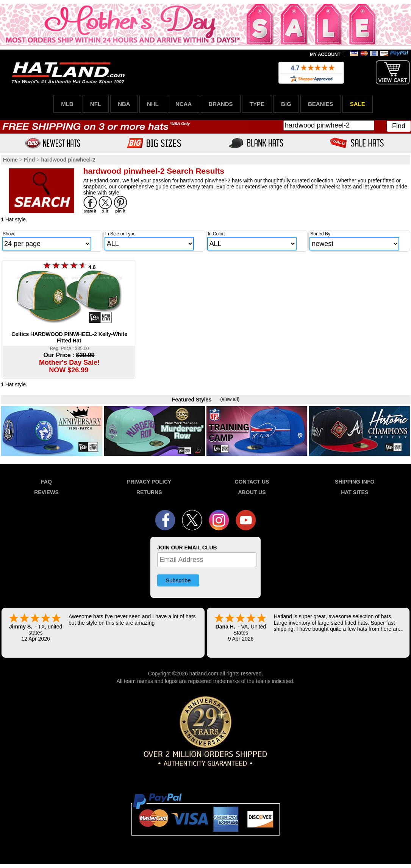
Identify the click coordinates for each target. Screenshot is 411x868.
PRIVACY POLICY (149, 482)
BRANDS (220, 104)
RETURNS (149, 492)
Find (399, 126)
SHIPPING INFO (355, 482)
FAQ (46, 482)
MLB (67, 104)
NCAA (184, 104)
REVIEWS (46, 492)
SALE (358, 104)
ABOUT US (252, 492)
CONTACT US (252, 482)
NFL (96, 104)
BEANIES (321, 104)
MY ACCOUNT (325, 54)
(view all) (230, 399)
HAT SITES (355, 492)
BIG (286, 104)
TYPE (257, 104)
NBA (124, 104)
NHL (153, 104)
